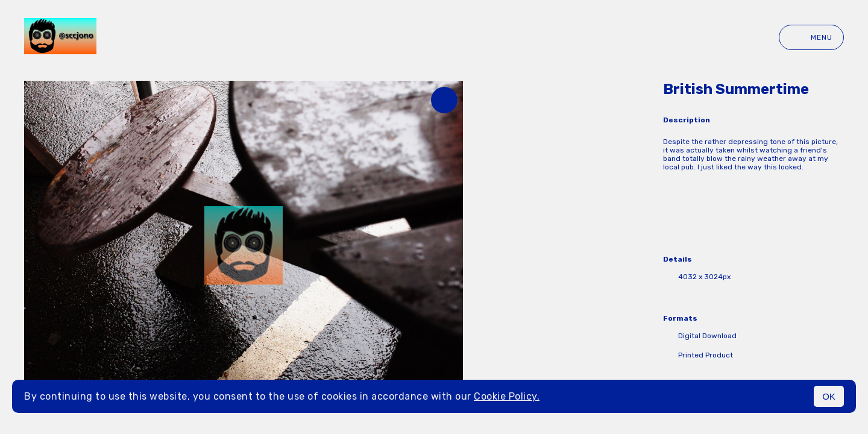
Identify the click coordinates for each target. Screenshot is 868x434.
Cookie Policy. (507, 396)
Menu (811, 37)
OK (829, 396)
